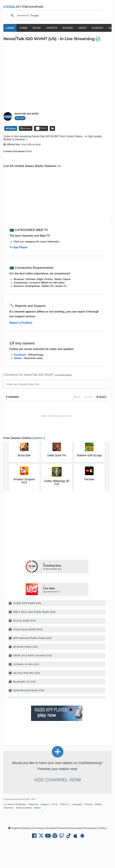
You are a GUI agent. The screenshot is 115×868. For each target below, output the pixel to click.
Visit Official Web (31, 144)
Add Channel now (58, 780)
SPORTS (52, 28)
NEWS (82, 28)
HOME (23, 28)
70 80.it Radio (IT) (52, 569)
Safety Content (24, 808)
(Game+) (39, 438)
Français (39, 828)
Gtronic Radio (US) (24, 621)
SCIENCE (97, 28)
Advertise (8, 808)
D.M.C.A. (65, 804)
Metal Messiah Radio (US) (28, 690)
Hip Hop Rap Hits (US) (26, 673)
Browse (27, 128)
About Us (33, 804)
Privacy (88, 804)
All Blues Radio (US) (25, 647)
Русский (76, 828)
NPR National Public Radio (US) (32, 638)
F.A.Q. (55, 804)
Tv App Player (19, 247)
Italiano (27, 828)
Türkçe (103, 828)
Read (29, 151)
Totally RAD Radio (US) (27, 603)
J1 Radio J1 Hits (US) (25, 664)
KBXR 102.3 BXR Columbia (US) (32, 655)
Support (45, 804)
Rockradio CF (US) (24, 682)
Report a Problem (21, 323)
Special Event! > (52, 592)
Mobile (98, 804)
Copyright (77, 804)
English (16, 828)
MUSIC (37, 28)
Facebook (20, 355)
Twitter (18, 358)
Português (90, 828)
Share (41, 128)
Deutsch (64, 828)
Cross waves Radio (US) (27, 629)
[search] (57, 16)
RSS (5, 804)
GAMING (68, 28)
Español (52, 828)
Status (37, 808)
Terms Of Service (17, 804)
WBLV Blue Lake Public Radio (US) (34, 612)
